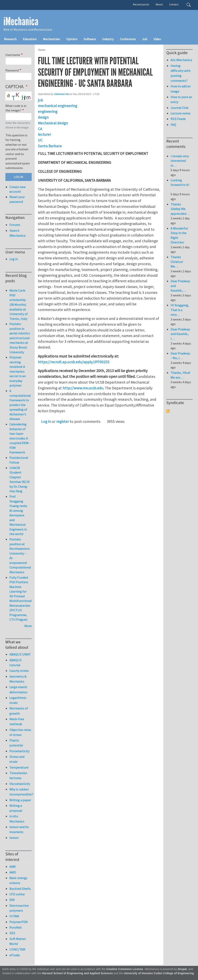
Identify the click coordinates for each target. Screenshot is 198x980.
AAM (12, 867)
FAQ (173, 125)
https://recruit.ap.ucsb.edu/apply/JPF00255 (74, 362)
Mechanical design (53, 123)
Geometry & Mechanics (18, 679)
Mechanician (51, 39)
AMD (13, 872)
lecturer (44, 134)
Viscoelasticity (20, 784)
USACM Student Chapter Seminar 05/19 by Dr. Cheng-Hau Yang (19, 480)
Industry (108, 39)
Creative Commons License (125, 969)
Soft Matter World (18, 941)
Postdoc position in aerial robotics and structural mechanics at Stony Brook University (20, 338)
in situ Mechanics (17, 819)
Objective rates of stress (20, 732)
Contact (174, 4)
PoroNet (16, 927)
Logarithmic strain (18, 700)
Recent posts (141, 4)
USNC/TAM (17, 949)
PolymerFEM (19, 922)
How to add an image (181, 89)
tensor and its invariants (19, 829)
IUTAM (14, 916)
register (63, 421)
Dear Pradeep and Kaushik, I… (180, 334)
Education (30, 39)
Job (145, 39)
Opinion (72, 39)
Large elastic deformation (18, 689)
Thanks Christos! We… (177, 262)
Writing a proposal (16, 808)
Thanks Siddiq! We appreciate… (180, 209)
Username (13, 55)
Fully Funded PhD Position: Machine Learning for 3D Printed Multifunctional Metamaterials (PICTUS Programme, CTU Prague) (21, 599)
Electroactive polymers (19, 908)
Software (90, 39)
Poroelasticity (19, 751)
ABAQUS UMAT (20, 654)
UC (40, 140)
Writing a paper (20, 800)
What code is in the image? (16, 108)
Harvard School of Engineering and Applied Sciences (77, 973)
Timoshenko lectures (18, 775)
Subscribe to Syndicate (168, 411)
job (40, 100)
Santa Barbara (50, 146)
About (159, 4)
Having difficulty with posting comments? (180, 73)
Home (42, 50)
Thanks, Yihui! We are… (180, 375)
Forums (15, 225)
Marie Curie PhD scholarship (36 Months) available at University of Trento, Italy (19, 304)
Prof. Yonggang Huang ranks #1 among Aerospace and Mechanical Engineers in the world (18, 515)
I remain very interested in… (180, 161)
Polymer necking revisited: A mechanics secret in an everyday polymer (18, 371)
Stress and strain (17, 759)
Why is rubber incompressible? (21, 792)
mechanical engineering (57, 106)
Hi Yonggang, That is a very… (180, 310)
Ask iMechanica (181, 60)
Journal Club (179, 108)
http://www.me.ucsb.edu (83, 388)
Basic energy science (18, 880)
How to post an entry (181, 99)
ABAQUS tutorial (15, 663)
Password (12, 70)
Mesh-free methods (17, 722)
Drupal (182, 969)
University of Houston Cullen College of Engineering (159, 973)
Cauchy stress (19, 671)
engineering (48, 111)
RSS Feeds (178, 119)
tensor (14, 838)
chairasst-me (61, 94)
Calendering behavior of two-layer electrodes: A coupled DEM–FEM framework (20, 438)
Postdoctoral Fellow (19, 460)
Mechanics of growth (19, 711)
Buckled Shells (20, 889)
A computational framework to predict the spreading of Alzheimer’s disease (20, 405)
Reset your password (17, 199)
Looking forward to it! (180, 185)
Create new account (17, 189)
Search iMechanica (17, 233)
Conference (128, 39)
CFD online (17, 894)
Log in (46, 421)
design (43, 117)
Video (157, 39)
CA (40, 129)
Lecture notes (180, 113)
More (28, 626)
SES (12, 933)
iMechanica (21, 21)
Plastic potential (16, 743)
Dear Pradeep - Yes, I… (180, 356)
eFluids (15, 955)
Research (10, 39)
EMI (12, 900)
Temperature (19, 767)
